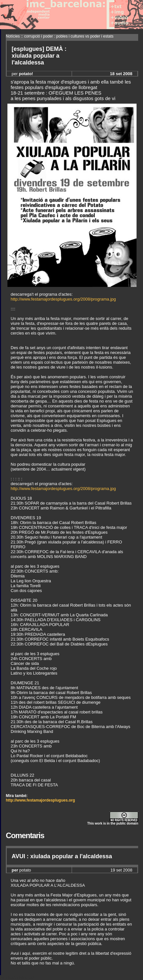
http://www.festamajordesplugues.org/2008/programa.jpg (63, 299)
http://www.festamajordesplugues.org (40, 800)
